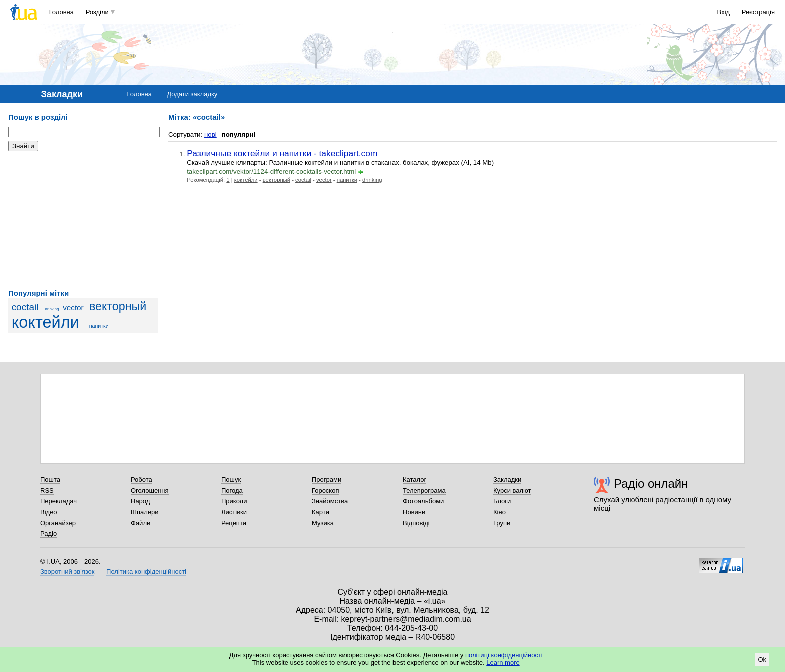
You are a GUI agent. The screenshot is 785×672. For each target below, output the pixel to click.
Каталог (414, 480)
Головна (61, 12)
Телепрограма (424, 491)
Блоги (502, 501)
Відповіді (416, 523)
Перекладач (58, 501)
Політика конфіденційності (146, 572)
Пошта (50, 480)
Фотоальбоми (423, 501)
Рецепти (234, 523)
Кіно (499, 512)
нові (211, 134)
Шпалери (145, 512)
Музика (323, 523)
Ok (762, 660)
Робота (141, 480)
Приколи (234, 501)
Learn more (503, 663)
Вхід (724, 12)
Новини (414, 512)
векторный (118, 306)
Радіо (48, 534)
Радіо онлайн (651, 484)
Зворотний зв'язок (67, 572)
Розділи (97, 12)
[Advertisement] (83, 220)
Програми (327, 480)
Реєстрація (758, 12)
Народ (140, 501)
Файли (140, 523)
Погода (232, 491)
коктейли (45, 322)
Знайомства (330, 501)
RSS (47, 491)
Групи (502, 523)
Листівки (234, 512)
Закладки (507, 480)
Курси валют (512, 491)
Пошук (231, 480)
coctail (25, 307)
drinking (52, 309)
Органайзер (58, 523)
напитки (99, 326)
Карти (321, 512)
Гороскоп (325, 491)
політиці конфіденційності (504, 655)
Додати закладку (192, 94)
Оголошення (150, 491)
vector (73, 307)
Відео (49, 512)
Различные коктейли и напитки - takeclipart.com (282, 153)
